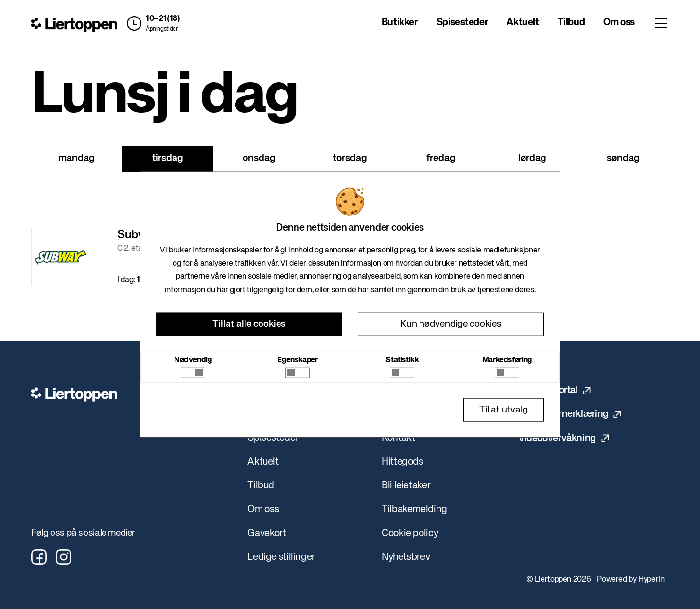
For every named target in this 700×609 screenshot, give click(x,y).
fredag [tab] (441, 158)
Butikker (400, 23)
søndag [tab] (623, 158)
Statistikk (402, 360)
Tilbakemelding (414, 510)
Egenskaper (297, 360)
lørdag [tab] (532, 158)
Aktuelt (523, 23)
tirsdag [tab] (168, 158)
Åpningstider (162, 29)
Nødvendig (193, 360)
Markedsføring (507, 360)
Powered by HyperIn (630, 580)
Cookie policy (410, 533)
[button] (151, 23)
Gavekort (267, 533)
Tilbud (571, 23)
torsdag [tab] (350, 158)
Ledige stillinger (281, 557)
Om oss (619, 23)
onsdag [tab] (259, 158)
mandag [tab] (77, 158)
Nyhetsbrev (406, 557)
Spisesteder (463, 23)
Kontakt (398, 438)
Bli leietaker (406, 486)
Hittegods (402, 462)
